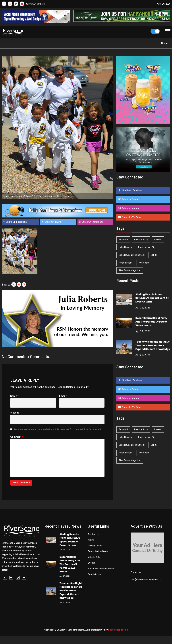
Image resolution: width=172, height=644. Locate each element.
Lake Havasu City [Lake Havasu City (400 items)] (147, 247)
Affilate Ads (94, 557)
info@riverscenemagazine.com (146, 579)
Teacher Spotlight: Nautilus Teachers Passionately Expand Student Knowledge (153, 345)
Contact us (94, 534)
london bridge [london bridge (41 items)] (126, 263)
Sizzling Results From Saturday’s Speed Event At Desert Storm (152, 298)
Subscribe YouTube (131, 217)
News (91, 540)
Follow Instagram (130, 208)
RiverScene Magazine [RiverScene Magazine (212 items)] (130, 270)
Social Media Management (101, 569)
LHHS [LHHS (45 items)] (154, 255)
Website (15, 413)
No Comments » (48, 196)
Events (91, 563)
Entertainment (95, 574)
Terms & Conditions (98, 551)
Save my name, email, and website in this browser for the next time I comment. (57, 429)
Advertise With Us (35, 4)
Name (14, 396)
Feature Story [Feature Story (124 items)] (141, 239)
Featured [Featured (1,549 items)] (123, 239)
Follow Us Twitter (130, 199)
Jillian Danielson (12, 196)
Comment (17, 437)
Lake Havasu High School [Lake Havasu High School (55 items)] (132, 255)
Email (63, 396)
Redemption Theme (118, 630)
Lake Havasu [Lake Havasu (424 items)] (125, 247)
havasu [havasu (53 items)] (158, 239)
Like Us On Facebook (132, 190)
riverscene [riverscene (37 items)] (144, 263)
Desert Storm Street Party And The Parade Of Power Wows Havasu (151, 322)
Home (164, 43)
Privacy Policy (95, 546)
